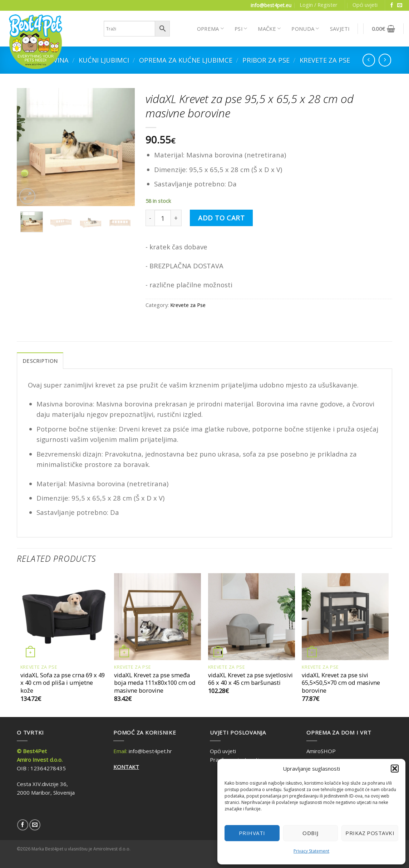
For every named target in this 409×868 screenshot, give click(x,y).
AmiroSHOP (321, 751)
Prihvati (252, 833)
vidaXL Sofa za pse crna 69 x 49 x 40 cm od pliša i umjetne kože (63, 683)
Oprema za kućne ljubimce (186, 60)
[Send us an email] (400, 6)
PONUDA (305, 29)
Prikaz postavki (370, 833)
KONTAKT (126, 767)
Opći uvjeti (365, 5)
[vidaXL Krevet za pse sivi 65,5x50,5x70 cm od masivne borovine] (345, 617)
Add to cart (221, 218)
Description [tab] (40, 361)
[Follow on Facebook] (392, 6)
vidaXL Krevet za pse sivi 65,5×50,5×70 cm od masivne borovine (341, 683)
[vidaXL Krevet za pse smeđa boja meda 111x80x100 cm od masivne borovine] (157, 617)
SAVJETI (340, 29)
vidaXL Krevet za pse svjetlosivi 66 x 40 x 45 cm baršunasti (250, 679)
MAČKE (269, 29)
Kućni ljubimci (104, 60)
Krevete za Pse (325, 60)
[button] (395, 769)
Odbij (310, 833)
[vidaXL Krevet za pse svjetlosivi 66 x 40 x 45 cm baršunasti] (252, 617)
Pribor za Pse (266, 60)
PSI (241, 29)
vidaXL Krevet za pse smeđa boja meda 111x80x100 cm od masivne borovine (155, 683)
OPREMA (210, 29)
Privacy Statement (311, 851)
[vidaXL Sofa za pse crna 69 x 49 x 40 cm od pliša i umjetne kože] (64, 617)
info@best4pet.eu (271, 5)
